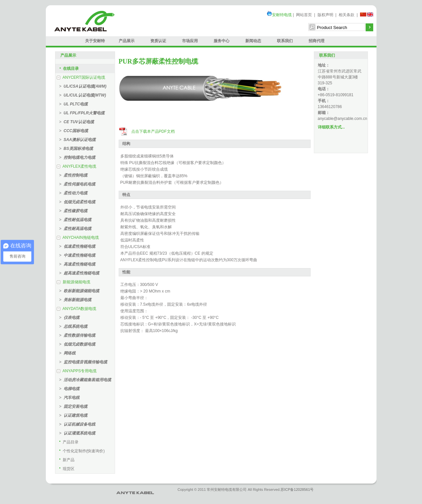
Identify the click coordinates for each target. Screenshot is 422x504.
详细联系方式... (331, 127)
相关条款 (347, 15)
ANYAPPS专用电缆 (80, 371)
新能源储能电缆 (76, 282)
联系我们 (285, 41)
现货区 (69, 469)
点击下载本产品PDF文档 (153, 131)
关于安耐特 (95, 41)
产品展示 (127, 41)
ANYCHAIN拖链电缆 (81, 238)
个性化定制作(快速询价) (84, 451)
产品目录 (71, 442)
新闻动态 (253, 41)
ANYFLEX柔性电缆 (80, 166)
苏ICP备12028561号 (297, 490)
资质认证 (158, 41)
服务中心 (222, 41)
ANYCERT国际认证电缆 (84, 77)
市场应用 (190, 41)
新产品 (69, 460)
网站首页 (304, 15)
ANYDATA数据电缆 (80, 309)
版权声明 (325, 15)
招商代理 (316, 41)
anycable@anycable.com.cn (343, 119)
